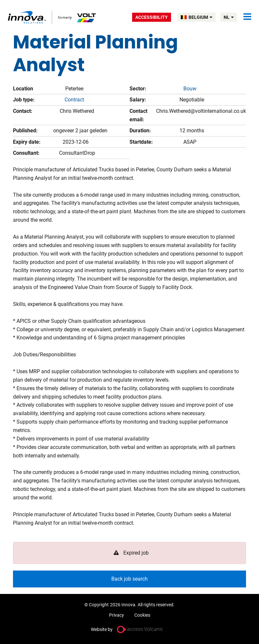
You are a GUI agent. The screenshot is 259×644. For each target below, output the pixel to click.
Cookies (142, 615)
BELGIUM (200, 17)
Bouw (190, 89)
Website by (102, 629)
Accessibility (152, 17)
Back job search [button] (129, 579)
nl (229, 17)
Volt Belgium (52, 17)
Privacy (117, 615)
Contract (74, 100)
